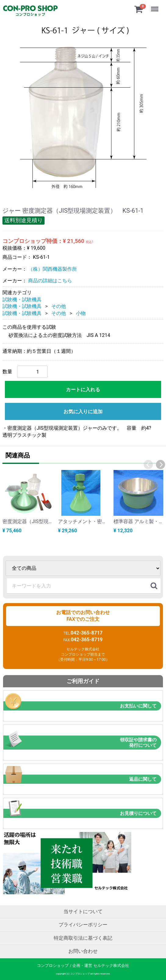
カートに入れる (83, 390)
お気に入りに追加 (83, 412)
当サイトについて (83, 911)
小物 (81, 313)
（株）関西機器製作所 (52, 269)
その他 (59, 306)
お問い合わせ (83, 951)
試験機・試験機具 (22, 299)
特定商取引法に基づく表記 (83, 938)
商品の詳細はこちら (50, 281)
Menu (155, 6)
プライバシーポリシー (83, 925)
